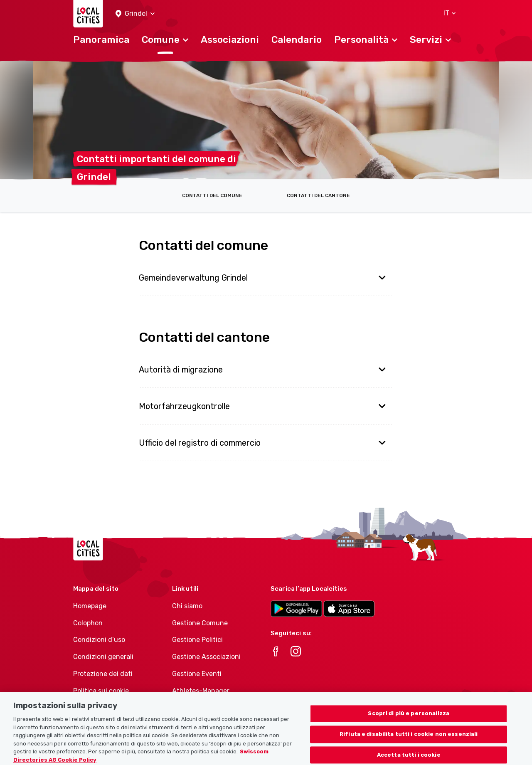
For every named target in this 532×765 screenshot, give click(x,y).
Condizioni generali (103, 657)
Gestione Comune (200, 623)
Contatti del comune (212, 195)
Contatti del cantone (318, 195)
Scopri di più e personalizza (409, 718)
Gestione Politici (197, 640)
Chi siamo (187, 606)
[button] (135, 14)
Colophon (88, 623)
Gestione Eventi (197, 674)
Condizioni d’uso (99, 640)
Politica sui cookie (101, 691)
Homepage (90, 606)
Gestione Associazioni (206, 657)
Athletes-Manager (201, 691)
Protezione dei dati (103, 674)
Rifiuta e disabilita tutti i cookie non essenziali (409, 739)
